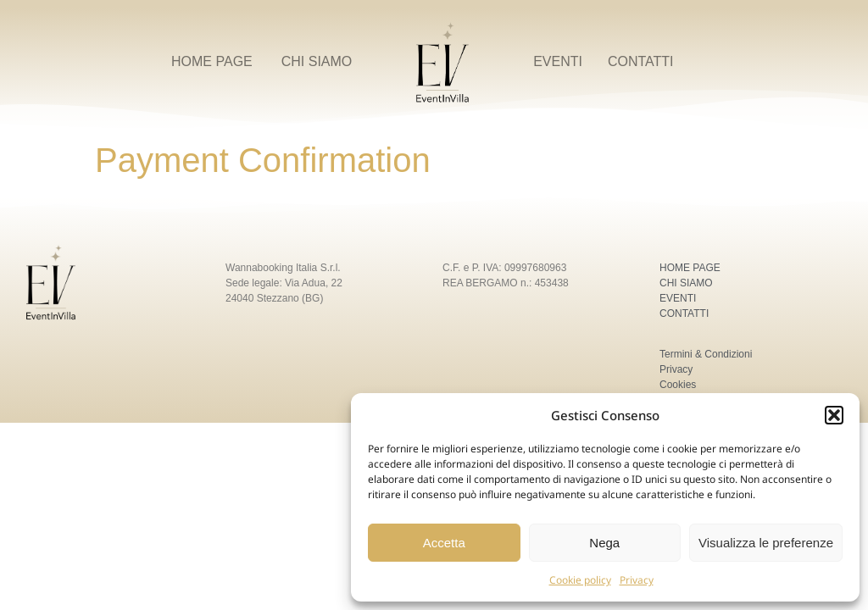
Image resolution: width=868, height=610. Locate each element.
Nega (604, 543)
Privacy (637, 580)
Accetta (444, 543)
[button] (834, 415)
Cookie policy (580, 580)
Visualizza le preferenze (766, 543)
